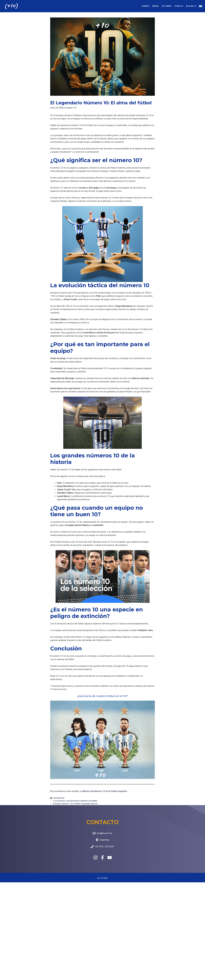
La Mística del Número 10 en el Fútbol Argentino (104, 791)
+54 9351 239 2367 (104, 846)
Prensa (155, 6)
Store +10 (179, 6)
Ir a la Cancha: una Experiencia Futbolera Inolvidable (75, 801)
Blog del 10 (191, 6)
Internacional (59, 798)
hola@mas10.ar (105, 833)
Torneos (145, 6)
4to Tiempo (167, 6)
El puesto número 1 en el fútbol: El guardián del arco (76, 804)
